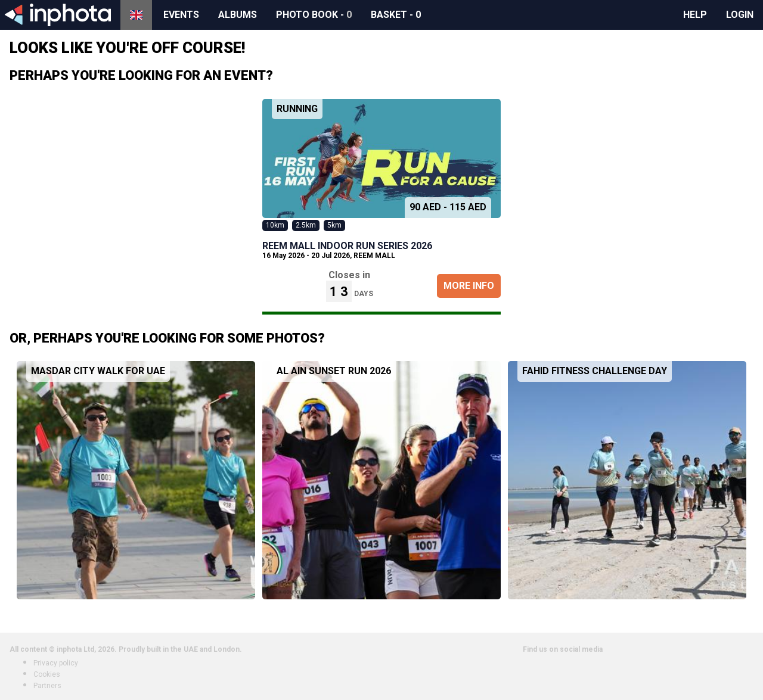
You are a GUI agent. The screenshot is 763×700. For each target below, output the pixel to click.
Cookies (47, 674)
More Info (469, 286)
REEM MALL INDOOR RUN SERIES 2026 (347, 246)
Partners (47, 686)
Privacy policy (56, 663)
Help (695, 15)
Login (740, 15)
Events (181, 15)
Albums (238, 15)
